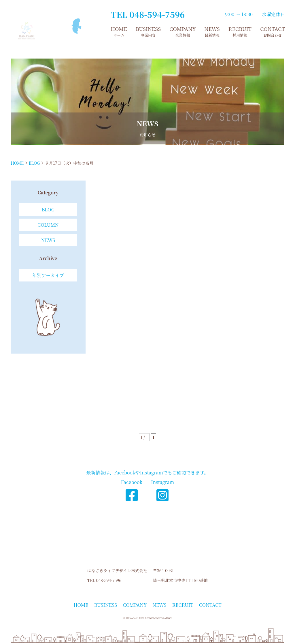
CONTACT (273, 31)
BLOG (48, 210)
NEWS (212, 31)
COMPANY (183, 31)
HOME (119, 31)
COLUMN (48, 225)
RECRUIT (240, 31)
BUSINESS (148, 31)
